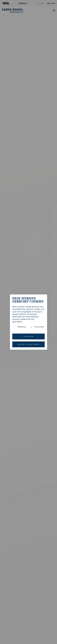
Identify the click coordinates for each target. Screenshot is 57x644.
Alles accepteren (29, 344)
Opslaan (29, 336)
